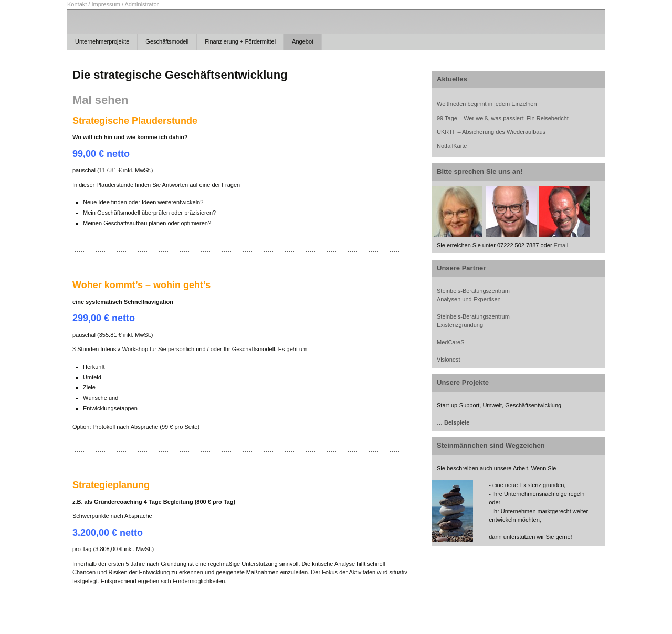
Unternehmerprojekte (102, 41)
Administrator (141, 4)
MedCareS (451, 342)
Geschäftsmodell (167, 41)
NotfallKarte (452, 146)
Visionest (448, 360)
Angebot (303, 41)
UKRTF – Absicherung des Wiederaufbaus (491, 132)
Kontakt (77, 4)
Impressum (106, 4)
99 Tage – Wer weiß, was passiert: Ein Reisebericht (503, 118)
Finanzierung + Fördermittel (240, 41)
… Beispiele (453, 422)
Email (561, 245)
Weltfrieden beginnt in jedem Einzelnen (487, 104)
